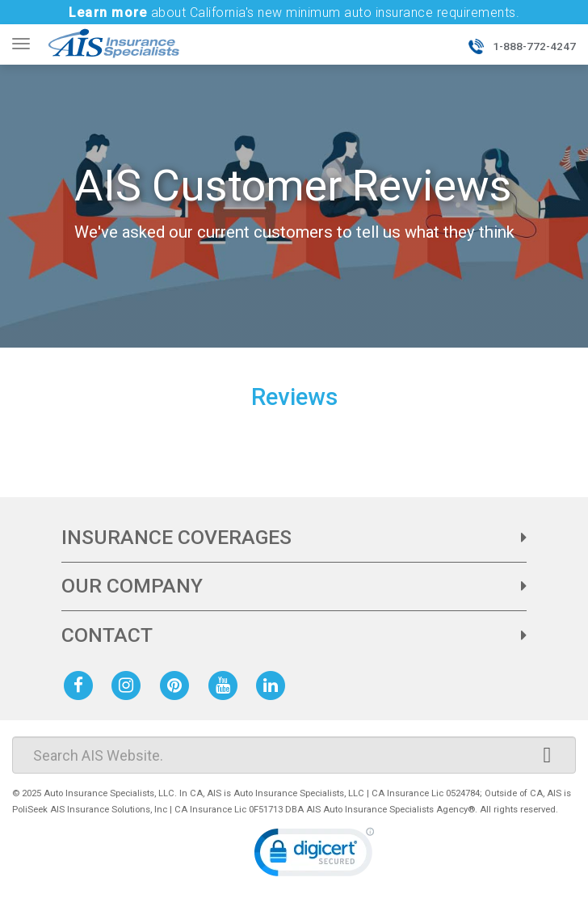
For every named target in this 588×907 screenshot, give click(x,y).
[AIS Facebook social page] (82, 684)
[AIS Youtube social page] (226, 684)
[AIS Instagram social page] (129, 684)
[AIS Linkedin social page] (274, 684)
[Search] (294, 755)
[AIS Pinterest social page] (178, 684)
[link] (314, 856)
